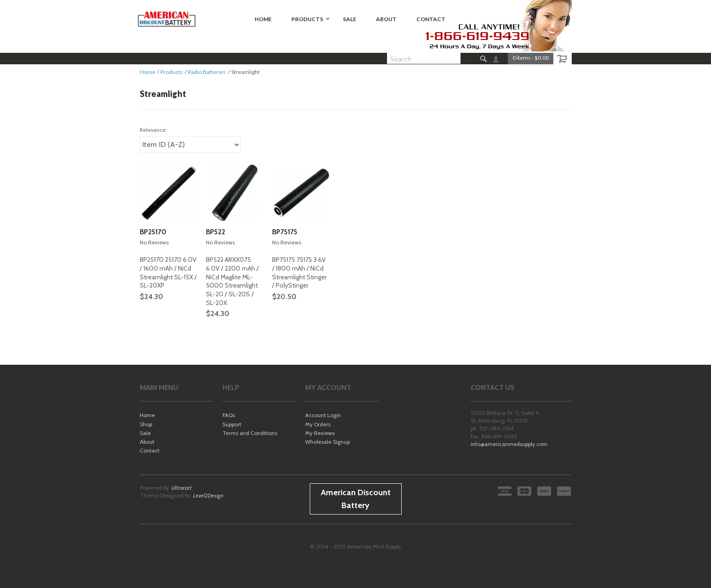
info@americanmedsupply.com (509, 444)
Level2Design (208, 495)
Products (172, 72)
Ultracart (182, 488)
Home (148, 72)
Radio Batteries (207, 72)
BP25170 (153, 232)
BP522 (216, 232)
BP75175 (285, 232)
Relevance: (153, 130)
